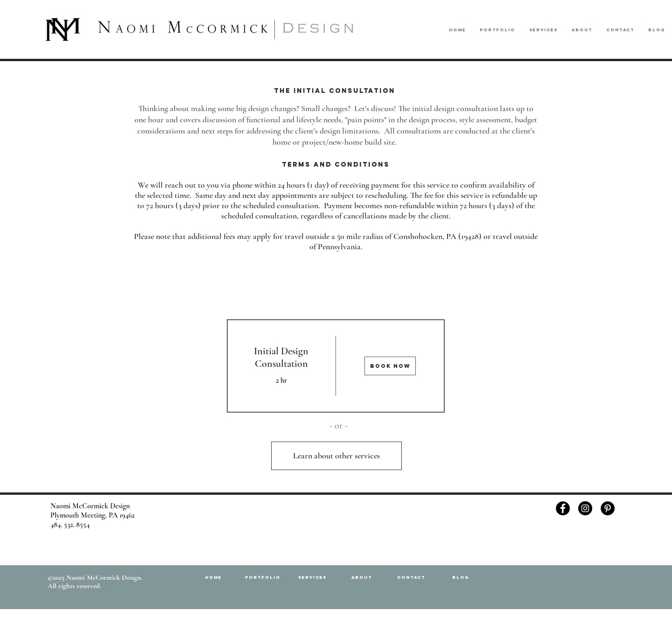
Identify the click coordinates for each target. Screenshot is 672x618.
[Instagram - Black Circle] (585, 508)
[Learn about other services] (336, 456)
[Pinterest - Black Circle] (608, 508)
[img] (391, 366)
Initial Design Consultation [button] (281, 357)
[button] (497, 30)
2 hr (281, 380)
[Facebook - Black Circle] (563, 508)
